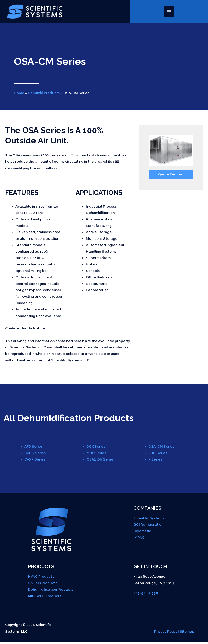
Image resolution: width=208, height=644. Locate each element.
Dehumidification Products (51, 591)
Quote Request (171, 176)
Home (19, 95)
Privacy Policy (166, 633)
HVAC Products (41, 578)
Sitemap (187, 633)
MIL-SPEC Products (45, 597)
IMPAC (139, 539)
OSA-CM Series (161, 448)
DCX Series (96, 448)
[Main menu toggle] (170, 13)
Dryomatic (142, 532)
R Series (155, 461)
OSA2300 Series (100, 461)
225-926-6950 (146, 595)
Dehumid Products (44, 95)
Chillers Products (43, 585)
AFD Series (33, 448)
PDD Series (158, 455)
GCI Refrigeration (148, 526)
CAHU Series (35, 455)
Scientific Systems (149, 520)
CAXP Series (35, 461)
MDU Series (96, 455)
